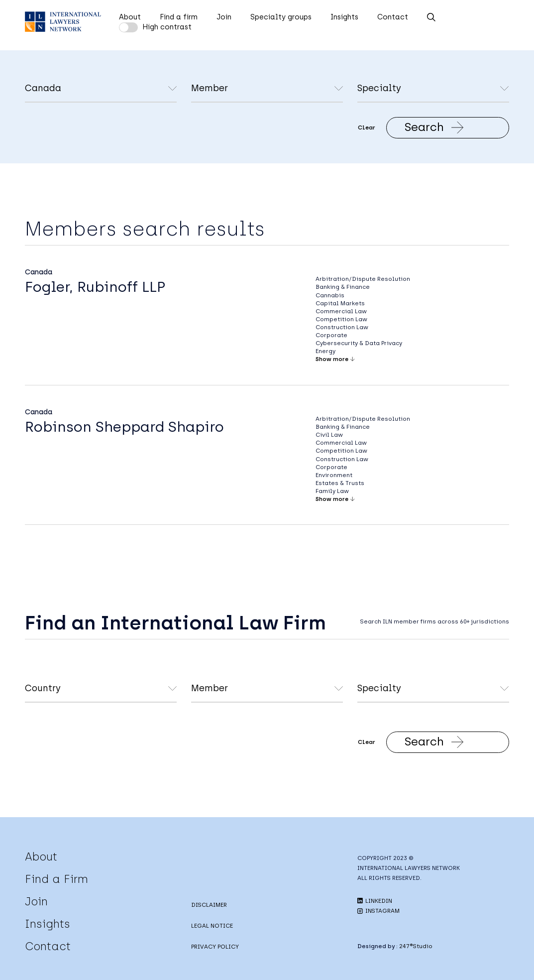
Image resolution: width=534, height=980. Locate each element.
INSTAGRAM (378, 911)
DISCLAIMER (209, 905)
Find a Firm (56, 879)
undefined (267, 89)
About (130, 17)
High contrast (167, 27)
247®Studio (416, 946)
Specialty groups (281, 17)
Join (224, 17)
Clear (367, 127)
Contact (393, 17)
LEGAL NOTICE (212, 926)
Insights (344, 17)
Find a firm (179, 17)
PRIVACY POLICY (215, 947)
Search (434, 127)
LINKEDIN (375, 901)
